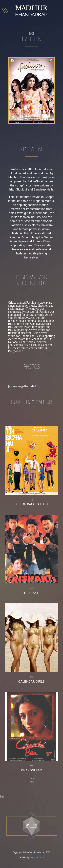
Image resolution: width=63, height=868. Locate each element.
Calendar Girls (31, 679)
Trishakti (31, 591)
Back (32, 782)
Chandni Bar (31, 768)
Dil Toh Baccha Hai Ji (31, 502)
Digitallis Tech (37, 857)
